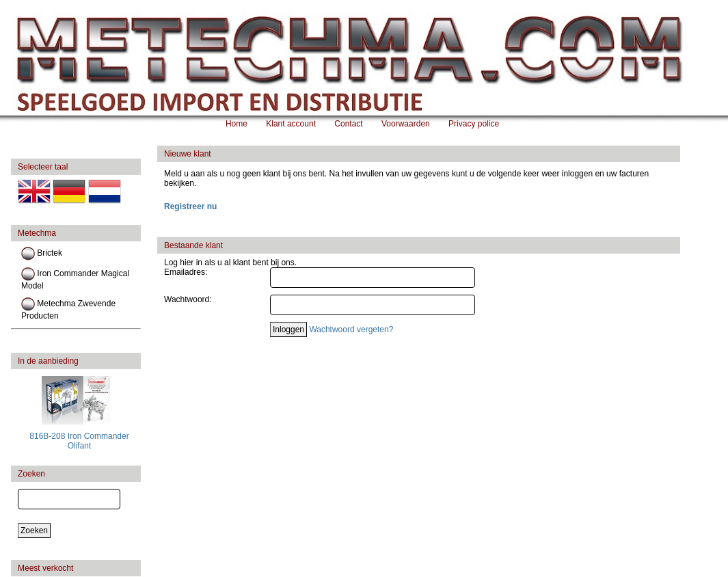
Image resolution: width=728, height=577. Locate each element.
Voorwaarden (406, 124)
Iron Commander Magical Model (75, 279)
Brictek (42, 254)
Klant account (291, 124)
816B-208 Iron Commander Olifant (79, 441)
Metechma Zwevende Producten (68, 309)
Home (237, 124)
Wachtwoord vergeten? (351, 330)
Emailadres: (186, 272)
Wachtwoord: (188, 299)
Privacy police (474, 124)
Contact (348, 124)
